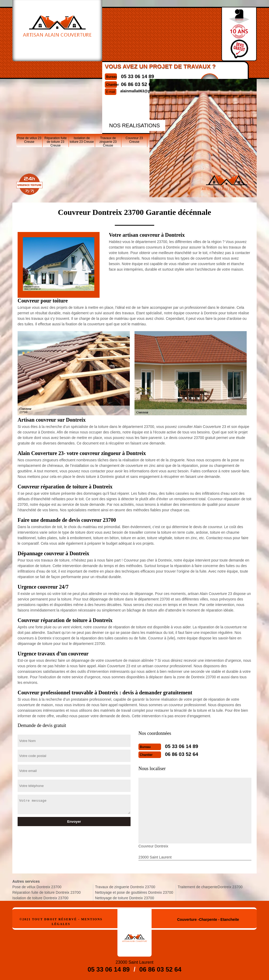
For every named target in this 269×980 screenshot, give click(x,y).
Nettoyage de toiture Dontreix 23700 (125, 898)
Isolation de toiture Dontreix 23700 (40, 898)
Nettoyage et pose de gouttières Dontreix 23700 (134, 892)
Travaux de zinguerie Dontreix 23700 (125, 887)
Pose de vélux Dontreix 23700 (37, 887)
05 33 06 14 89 (128, 77)
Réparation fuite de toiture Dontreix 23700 (46, 892)
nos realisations (134, 125)
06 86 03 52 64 (181, 754)
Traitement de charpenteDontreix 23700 (210, 887)
